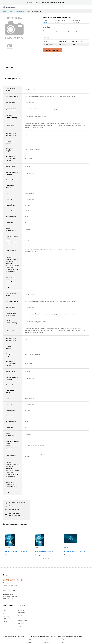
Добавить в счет (53, 50)
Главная (5, 11)
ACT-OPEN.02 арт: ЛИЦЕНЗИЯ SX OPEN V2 (75, 552)
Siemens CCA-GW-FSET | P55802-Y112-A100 (16, 552)
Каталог (30, 2)
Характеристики (12, 79)
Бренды (42, 2)
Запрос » (50, 27)
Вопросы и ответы (51, 2)
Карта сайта (7, 619)
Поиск (5, 613)
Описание (9, 67)
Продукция (21, 623)
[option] (21, 28)
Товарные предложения (22, 612)
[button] (43, 559)
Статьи (36, 2)
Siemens (7, 548)
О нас (5, 611)
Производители (22, 621)
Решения (20, 618)
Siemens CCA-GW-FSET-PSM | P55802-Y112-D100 (44, 552)
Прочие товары (20, 11)
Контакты (61, 2)
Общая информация (22, 627)
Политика (6, 616)
